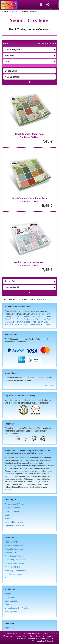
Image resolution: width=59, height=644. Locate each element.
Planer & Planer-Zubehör (15, 546)
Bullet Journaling (12, 511)
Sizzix (14, 325)
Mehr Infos (50, 386)
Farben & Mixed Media (14, 563)
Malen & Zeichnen (12, 508)
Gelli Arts (28, 319)
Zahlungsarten (11, 612)
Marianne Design (12, 322)
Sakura (8, 325)
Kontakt (8, 594)
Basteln (8, 515)
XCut (43, 325)
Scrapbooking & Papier (14, 504)
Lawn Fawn (47, 319)
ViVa (38, 325)
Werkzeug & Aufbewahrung (16, 571)
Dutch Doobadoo (39, 317)
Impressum (10, 628)
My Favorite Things (28, 322)
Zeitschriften (10, 578)
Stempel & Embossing (14, 549)
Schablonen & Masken (14, 556)
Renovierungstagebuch (14, 526)
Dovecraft (27, 317)
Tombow (32, 325)
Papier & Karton (11, 542)
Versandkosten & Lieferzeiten (17, 608)
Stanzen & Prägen (13, 553)
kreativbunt (15, 12)
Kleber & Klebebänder (14, 567)
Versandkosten (40, 299)
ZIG (51, 325)
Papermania (42, 322)
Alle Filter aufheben (46, 44)
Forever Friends (16, 319)
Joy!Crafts (37, 319)
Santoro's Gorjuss (38, 314)
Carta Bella (17, 317)
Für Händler (10, 597)
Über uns (9, 605)
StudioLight (22, 325)
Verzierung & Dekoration (15, 560)
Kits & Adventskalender (14, 574)
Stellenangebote (12, 601)
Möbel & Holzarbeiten (14, 522)
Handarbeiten (10, 519)
